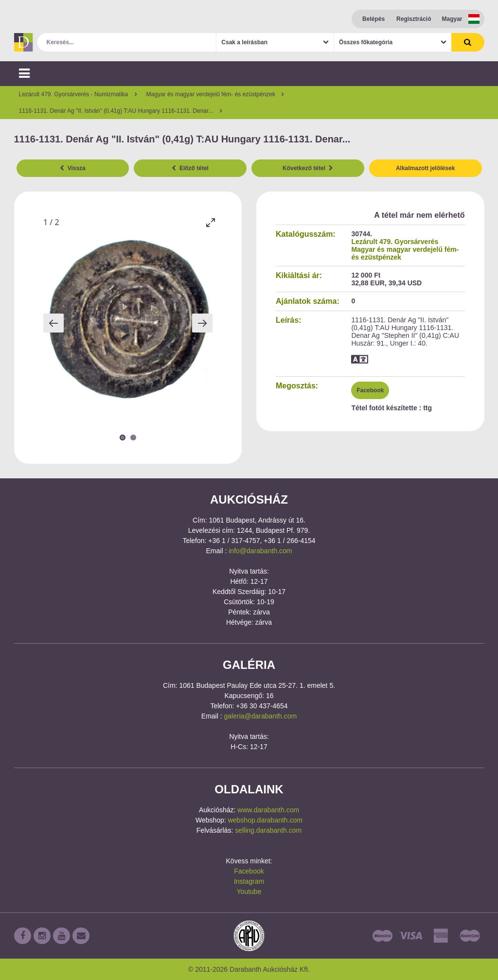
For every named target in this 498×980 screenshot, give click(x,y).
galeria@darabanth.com (261, 716)
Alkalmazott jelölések (425, 168)
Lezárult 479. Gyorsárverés (395, 242)
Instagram (249, 881)
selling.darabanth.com (268, 830)
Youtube (249, 892)
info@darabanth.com (260, 551)
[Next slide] (202, 323)
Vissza (73, 168)
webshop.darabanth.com (265, 820)
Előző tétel (190, 168)
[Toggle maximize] (210, 222)
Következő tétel (308, 168)
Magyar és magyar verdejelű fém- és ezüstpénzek (405, 253)
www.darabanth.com (268, 810)
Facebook (370, 390)
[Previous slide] (53, 323)
